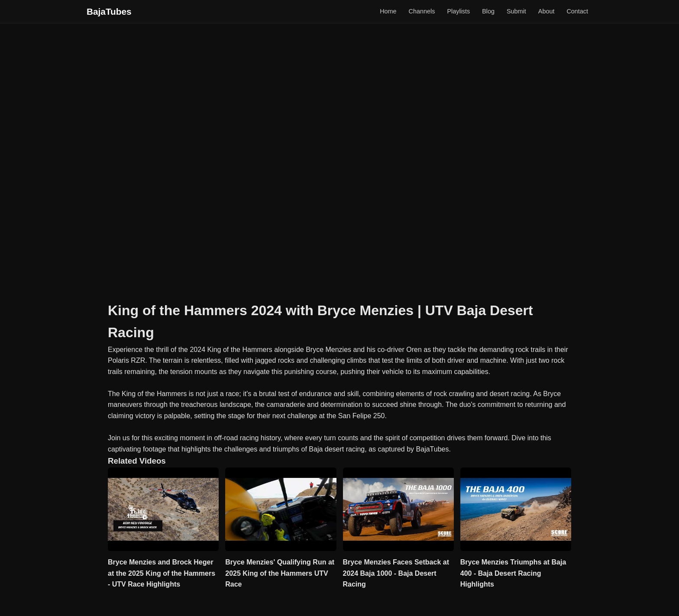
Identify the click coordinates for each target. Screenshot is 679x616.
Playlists (458, 11)
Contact (577, 11)
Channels (422, 11)
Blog (488, 11)
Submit (516, 11)
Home (388, 11)
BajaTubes (109, 11)
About (546, 11)
